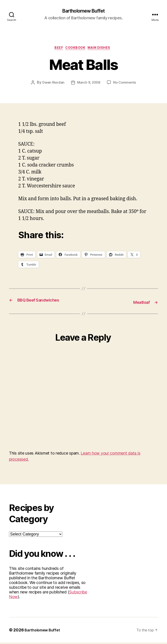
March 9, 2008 (89, 84)
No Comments (126, 84)
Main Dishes (103, 49)
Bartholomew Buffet (83, 11)
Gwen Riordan (52, 84)
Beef (57, 49)
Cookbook (76, 49)
